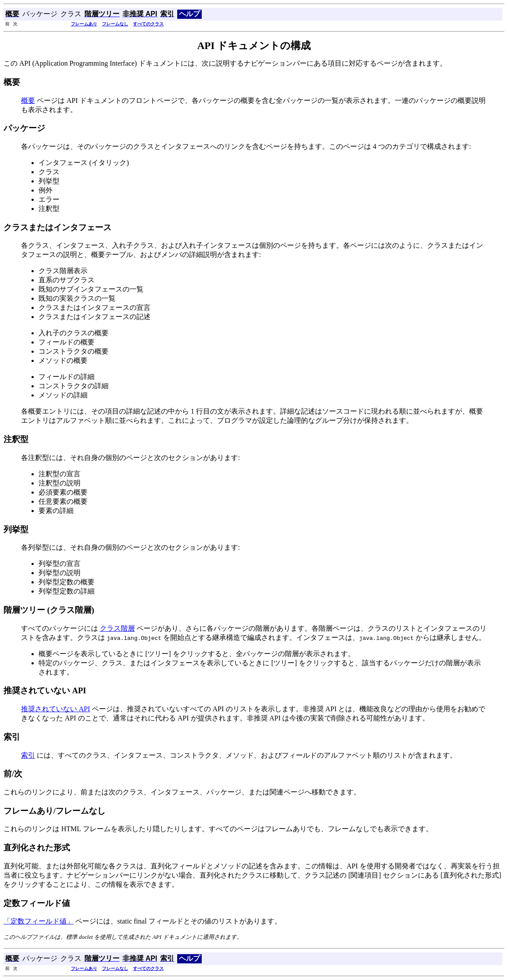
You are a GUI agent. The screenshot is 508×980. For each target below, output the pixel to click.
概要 (28, 100)
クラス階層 (117, 628)
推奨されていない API (56, 709)
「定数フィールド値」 (39, 921)
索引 (28, 755)
